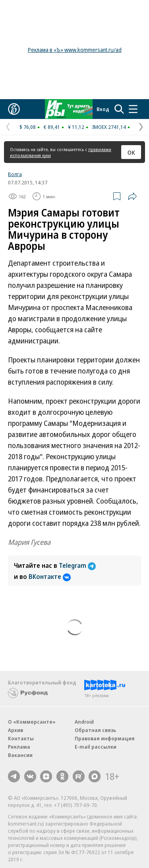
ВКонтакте (50, 577)
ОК (131, 152)
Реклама (19, 747)
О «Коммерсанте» (32, 722)
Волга (15, 174)
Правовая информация (105, 738)
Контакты (21, 738)
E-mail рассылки (96, 747)
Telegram (77, 565)
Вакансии (20, 755)
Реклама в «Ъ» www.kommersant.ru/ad (75, 50)
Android (84, 722)
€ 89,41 (52, 127)
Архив (15, 730)
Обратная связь (95, 730)
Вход (103, 109)
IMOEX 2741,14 (109, 127)
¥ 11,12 (76, 127)
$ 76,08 (28, 127)
